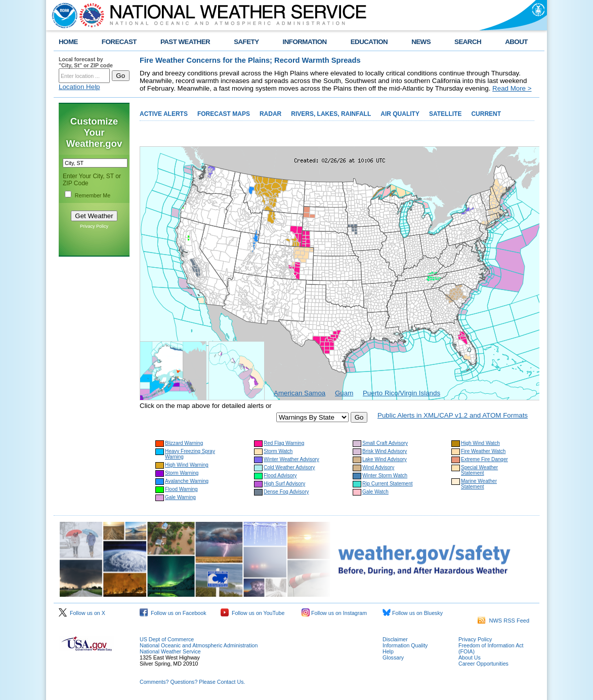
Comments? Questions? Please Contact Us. (192, 682)
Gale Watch (375, 492)
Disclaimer (395, 639)
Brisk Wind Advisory (385, 451)
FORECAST (119, 42)
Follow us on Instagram (334, 613)
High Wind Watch (480, 443)
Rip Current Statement (388, 484)
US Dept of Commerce (167, 639)
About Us (470, 657)
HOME (68, 42)
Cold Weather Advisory (289, 467)
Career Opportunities (483, 664)
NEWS (421, 42)
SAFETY (246, 42)
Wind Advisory (378, 467)
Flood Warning (181, 489)
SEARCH (468, 42)
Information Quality (405, 645)
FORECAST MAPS (224, 114)
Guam (344, 393)
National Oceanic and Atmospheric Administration (199, 645)
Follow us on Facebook (173, 613)
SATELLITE (445, 114)
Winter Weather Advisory (291, 459)
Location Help (79, 87)
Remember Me (93, 195)
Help (388, 651)
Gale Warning (180, 497)
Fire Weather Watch (483, 451)
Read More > (512, 88)
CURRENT (486, 114)
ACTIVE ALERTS (164, 114)
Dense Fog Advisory (286, 492)
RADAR (270, 114)
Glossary (393, 657)
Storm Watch (278, 451)
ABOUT (516, 42)
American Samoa (300, 393)
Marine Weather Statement (479, 484)
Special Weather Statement (479, 470)
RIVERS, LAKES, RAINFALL (331, 114)
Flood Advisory (280, 476)
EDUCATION (369, 42)
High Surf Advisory (284, 484)
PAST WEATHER (185, 42)
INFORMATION (305, 42)
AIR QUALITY (400, 114)
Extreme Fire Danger (484, 459)
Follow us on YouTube (252, 613)
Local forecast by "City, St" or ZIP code (86, 62)
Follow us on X (82, 613)
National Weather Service (170, 651)
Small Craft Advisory (385, 443)
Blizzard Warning (184, 443)
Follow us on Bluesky (413, 613)
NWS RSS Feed (503, 621)
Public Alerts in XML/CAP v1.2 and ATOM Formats (453, 415)
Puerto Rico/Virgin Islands (401, 393)
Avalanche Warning (187, 481)
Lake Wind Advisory (385, 459)
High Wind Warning (187, 465)
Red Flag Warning (284, 443)
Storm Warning (182, 473)
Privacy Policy (94, 226)
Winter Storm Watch (385, 476)
